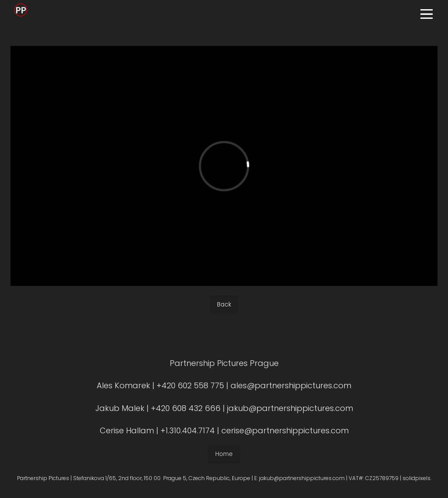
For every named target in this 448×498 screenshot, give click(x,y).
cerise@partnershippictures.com (285, 434)
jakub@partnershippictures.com (289, 412)
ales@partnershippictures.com (291, 389)
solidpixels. (417, 482)
